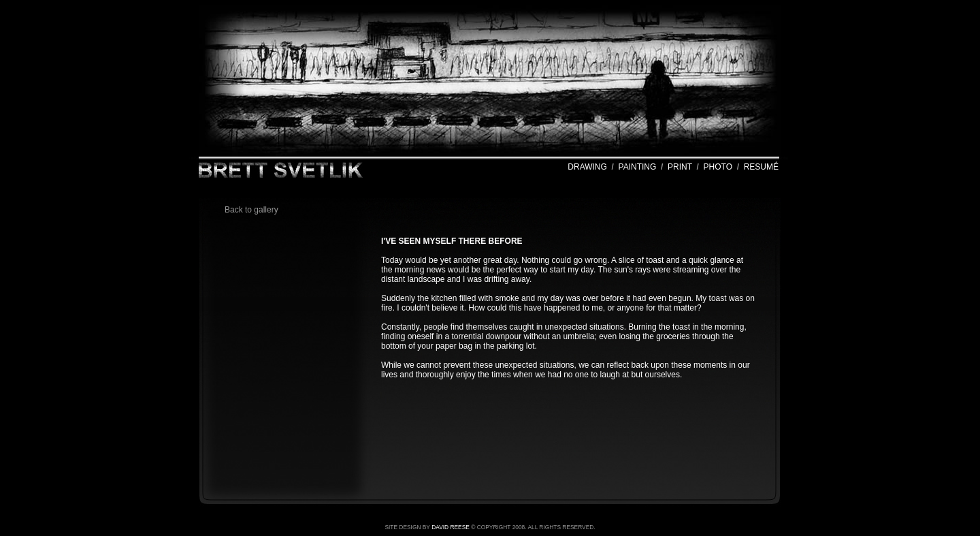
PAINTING (638, 167)
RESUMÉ (761, 167)
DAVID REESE (451, 527)
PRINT (680, 167)
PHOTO (718, 167)
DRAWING (587, 167)
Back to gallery (251, 210)
